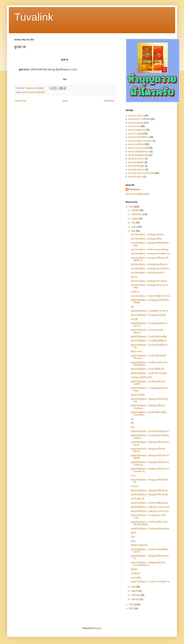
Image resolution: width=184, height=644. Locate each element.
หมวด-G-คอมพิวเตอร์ (138, 155)
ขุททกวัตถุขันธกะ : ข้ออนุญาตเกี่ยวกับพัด (149, 495)
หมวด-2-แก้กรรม (136, 116)
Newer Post (21, 101)
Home (65, 101)
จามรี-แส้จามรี (138, 499)
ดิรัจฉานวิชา (137, 351)
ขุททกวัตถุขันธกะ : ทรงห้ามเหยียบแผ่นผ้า (150, 503)
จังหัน (133, 533)
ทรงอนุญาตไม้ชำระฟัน (141, 377)
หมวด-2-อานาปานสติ (138, 148)
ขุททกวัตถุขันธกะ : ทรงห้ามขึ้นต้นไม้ (148, 369)
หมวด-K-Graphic (136, 162)
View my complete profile (137, 194)
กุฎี (132, 307)
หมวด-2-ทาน (134, 126)
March (135, 591)
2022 (132, 207)
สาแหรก (135, 486)
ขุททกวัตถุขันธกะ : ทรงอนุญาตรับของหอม (150, 529)
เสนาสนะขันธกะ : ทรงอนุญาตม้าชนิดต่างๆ (150, 254)
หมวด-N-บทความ (137, 170)
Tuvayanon (135, 189)
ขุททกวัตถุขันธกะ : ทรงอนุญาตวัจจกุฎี (148, 315)
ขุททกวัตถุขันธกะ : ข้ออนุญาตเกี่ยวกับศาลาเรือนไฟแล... (148, 564)
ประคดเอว (136, 573)
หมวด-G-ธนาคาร (136, 159)
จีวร (133, 427)
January (136, 599)
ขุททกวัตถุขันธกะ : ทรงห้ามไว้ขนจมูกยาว (150, 431)
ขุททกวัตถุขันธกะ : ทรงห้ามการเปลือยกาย (150, 582)
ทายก (133, 475)
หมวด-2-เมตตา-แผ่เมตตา (140, 141)
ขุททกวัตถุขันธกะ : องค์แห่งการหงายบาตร (150, 507)
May (134, 231)
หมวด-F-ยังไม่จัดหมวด (139, 152)
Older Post (109, 101)
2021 (132, 604)
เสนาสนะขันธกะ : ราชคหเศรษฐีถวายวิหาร (150, 296)
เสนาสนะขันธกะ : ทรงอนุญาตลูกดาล (148, 273)
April (134, 587)
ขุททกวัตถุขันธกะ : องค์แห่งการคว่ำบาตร (150, 511)
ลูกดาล (134, 277)
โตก (133, 537)
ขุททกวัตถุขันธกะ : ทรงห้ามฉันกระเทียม (149, 337)
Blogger (98, 628)
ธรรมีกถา (135, 292)
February (136, 595)
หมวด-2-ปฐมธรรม (137, 130)
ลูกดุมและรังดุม (138, 395)
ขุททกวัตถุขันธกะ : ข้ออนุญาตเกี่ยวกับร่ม (149, 490)
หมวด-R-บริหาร (136, 177)
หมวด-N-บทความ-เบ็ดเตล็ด (34, 92)
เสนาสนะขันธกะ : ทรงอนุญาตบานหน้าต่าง (150, 269)
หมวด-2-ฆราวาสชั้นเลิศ (139, 119)
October (136, 210)
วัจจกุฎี (134, 319)
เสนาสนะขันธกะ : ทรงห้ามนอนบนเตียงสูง (150, 249)
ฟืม (132, 423)
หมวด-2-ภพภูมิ (135, 134)
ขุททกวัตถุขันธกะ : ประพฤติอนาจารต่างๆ (150, 311)
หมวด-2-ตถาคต (136, 123)
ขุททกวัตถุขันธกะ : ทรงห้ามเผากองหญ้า (149, 373)
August (135, 219)
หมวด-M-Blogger (136, 166)
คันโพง (134, 569)
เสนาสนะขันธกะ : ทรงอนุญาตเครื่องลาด (149, 264)
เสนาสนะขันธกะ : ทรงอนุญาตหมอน (147, 234)
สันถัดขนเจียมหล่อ (139, 545)
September (137, 214)
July (134, 223)
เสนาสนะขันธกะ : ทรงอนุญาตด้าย (146, 239)
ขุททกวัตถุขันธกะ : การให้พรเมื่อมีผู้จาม (149, 341)
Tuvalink (34, 17)
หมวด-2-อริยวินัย (136, 144)
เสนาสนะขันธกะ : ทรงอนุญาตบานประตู (149, 281)
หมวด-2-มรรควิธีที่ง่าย (139, 137)
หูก (132, 419)
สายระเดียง (136, 578)
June (134, 227)
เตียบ (133, 541)
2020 (132, 608)
